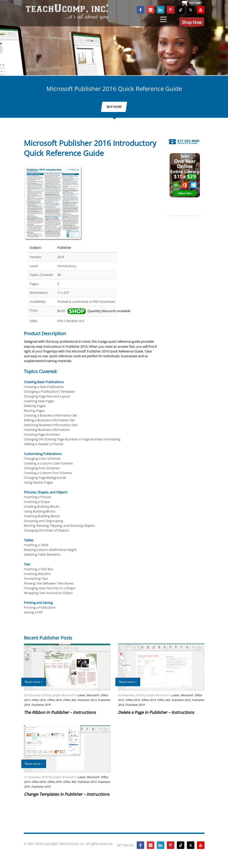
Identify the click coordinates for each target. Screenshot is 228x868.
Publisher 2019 (41, 705)
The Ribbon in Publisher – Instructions (60, 712)
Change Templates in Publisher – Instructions (67, 794)
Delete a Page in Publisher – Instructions (156, 712)
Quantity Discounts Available (99, 311)
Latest (81, 695)
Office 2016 (39, 700)
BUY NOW (114, 107)
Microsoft (93, 695)
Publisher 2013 (87, 700)
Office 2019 (54, 700)
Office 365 (69, 700)
